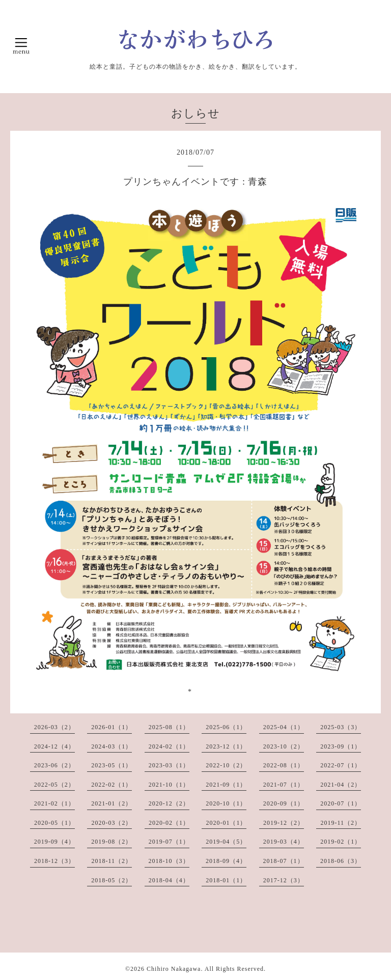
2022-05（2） (54, 785)
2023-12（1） (226, 746)
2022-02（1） (111, 785)
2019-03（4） (284, 842)
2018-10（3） (169, 861)
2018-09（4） (226, 861)
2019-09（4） (54, 842)
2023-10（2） (284, 746)
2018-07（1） (284, 861)
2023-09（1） (341, 746)
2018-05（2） (111, 880)
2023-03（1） (169, 765)
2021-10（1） (169, 785)
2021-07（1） (284, 785)
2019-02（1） (341, 842)
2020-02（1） (169, 823)
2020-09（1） (284, 803)
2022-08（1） (284, 765)
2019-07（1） (169, 842)
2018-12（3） (54, 861)
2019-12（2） (284, 823)
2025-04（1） (284, 727)
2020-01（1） (226, 823)
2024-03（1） (111, 746)
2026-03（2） (54, 727)
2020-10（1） (226, 803)
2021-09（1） (226, 785)
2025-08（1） (169, 727)
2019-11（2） (341, 823)
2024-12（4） (54, 746)
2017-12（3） (284, 880)
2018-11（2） (111, 861)
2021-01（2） (111, 803)
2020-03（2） (111, 823)
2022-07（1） (341, 765)
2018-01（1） (226, 880)
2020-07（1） (341, 803)
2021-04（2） (341, 785)
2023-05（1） (111, 765)
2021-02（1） (54, 803)
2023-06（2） (54, 765)
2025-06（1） (226, 727)
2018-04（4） (169, 880)
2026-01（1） (111, 727)
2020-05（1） (54, 823)
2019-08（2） (111, 842)
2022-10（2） (226, 765)
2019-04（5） (226, 842)
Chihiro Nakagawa (174, 969)
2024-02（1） (169, 746)
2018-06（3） (341, 861)
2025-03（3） (341, 727)
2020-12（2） (169, 803)
